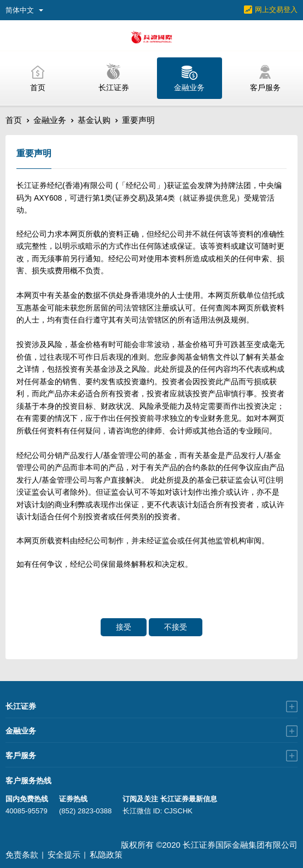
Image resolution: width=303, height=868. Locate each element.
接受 (124, 627)
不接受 (176, 627)
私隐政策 (106, 855)
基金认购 (94, 120)
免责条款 (22, 855)
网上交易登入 (276, 10)
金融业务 (50, 120)
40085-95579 (27, 811)
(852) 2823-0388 (85, 811)
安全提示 (64, 855)
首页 (14, 120)
